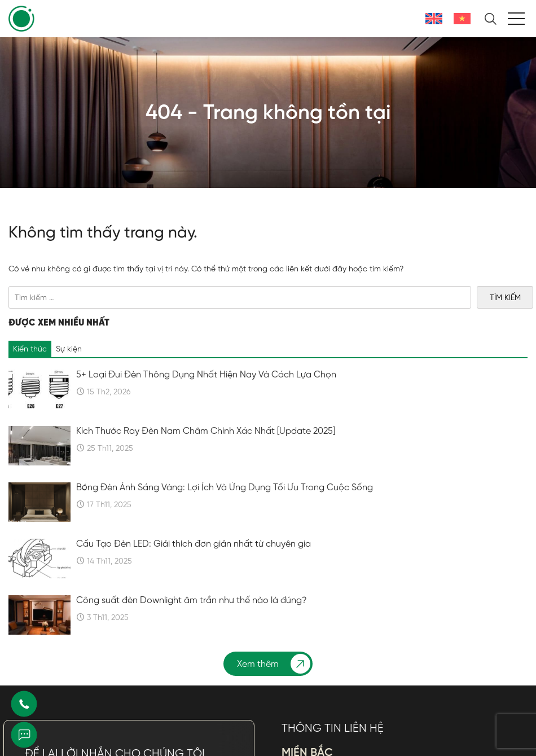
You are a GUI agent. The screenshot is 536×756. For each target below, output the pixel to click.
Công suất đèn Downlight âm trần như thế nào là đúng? (192, 627)
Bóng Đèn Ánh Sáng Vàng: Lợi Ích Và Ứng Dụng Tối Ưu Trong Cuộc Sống (225, 514)
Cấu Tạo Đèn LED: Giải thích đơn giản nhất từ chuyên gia (194, 570)
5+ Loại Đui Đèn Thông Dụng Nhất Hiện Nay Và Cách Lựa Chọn (206, 401)
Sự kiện (69, 375)
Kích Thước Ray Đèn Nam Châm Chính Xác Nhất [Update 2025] (206, 458)
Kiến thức (30, 375)
